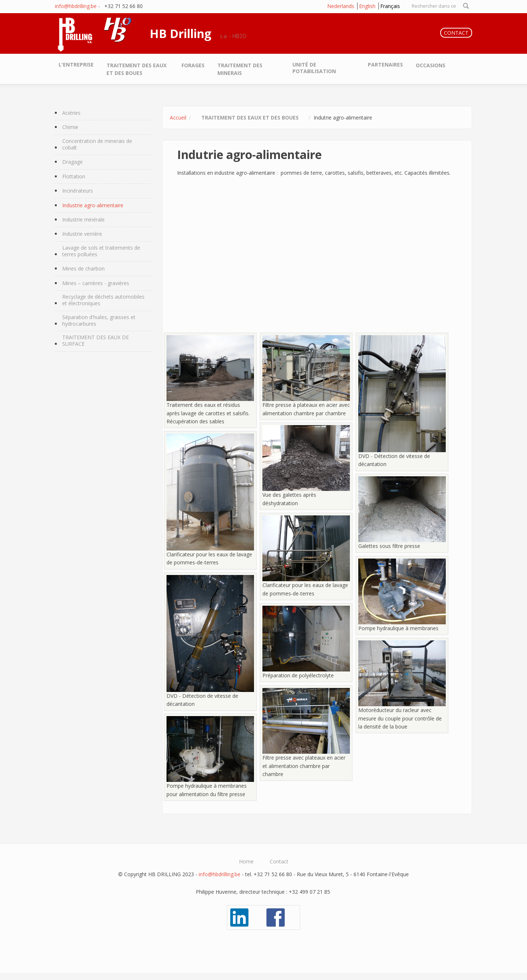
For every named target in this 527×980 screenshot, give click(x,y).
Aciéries (71, 113)
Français (390, 6)
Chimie (70, 127)
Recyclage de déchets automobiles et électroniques (103, 300)
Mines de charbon (83, 269)
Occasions (431, 65)
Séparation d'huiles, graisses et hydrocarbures (99, 321)
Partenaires (385, 65)
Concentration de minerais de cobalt (97, 144)
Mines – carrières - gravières (96, 283)
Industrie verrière (82, 234)
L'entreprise (76, 65)
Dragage (72, 162)
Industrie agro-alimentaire (93, 205)
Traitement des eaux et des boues (137, 69)
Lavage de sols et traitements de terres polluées (101, 251)
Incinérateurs (78, 191)
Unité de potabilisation (314, 68)
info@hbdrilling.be (76, 6)
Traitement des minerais (240, 69)
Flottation (74, 177)
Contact (279, 862)
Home (246, 862)
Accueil (178, 118)
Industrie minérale (83, 220)
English (367, 6)
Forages (193, 65)
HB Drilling (180, 34)
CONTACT (456, 33)
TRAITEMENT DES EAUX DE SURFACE (96, 341)
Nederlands (341, 6)
